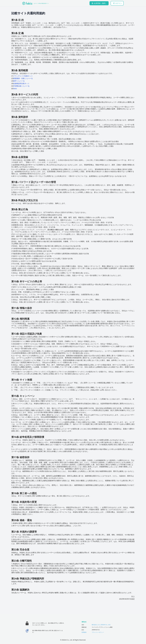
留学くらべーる (19, 81)
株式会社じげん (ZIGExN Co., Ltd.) (101, 625)
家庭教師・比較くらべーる (23, 78)
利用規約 (84, 632)
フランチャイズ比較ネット (23, 76)
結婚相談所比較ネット (21, 83)
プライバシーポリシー (98, 632)
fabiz (15, 89)
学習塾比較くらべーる (21, 86)
